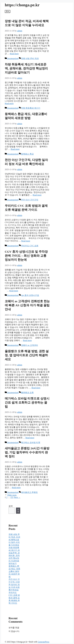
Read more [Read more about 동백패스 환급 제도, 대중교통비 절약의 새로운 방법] (15, 149)
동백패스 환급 (27, 154)
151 (12, 497)
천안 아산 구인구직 (30, 200)
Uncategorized (13, 58)
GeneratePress (43, 642)
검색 (11, 506)
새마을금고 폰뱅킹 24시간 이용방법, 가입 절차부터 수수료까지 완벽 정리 (27, 452)
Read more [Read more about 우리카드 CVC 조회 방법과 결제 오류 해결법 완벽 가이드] (26, 241)
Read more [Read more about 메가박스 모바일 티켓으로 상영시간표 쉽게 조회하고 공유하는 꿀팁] (30, 438)
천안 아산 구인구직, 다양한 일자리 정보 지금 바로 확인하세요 (14, 585)
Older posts (12, 495)
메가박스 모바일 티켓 (31, 442)
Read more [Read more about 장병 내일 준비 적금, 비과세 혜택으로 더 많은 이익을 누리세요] (14, 54)
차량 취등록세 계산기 (31, 108)
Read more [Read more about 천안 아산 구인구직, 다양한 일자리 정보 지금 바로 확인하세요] (37, 195)
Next (17, 497)
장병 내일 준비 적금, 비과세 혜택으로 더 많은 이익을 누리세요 (14, 540)
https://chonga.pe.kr (22, 5)
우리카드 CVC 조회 (30, 246)
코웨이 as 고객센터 (29, 345)
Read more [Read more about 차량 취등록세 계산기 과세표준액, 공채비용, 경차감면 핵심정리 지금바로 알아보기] (9, 103)
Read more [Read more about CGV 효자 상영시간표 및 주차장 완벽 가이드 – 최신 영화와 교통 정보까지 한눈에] (14, 291)
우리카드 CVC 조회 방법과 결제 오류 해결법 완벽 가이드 (14, 598)
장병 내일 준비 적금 (30, 58)
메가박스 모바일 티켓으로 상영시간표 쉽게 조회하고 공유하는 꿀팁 (27, 403)
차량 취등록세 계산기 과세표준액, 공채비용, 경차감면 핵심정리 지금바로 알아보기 (26, 68)
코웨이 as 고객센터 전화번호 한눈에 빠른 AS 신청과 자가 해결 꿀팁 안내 (27, 305)
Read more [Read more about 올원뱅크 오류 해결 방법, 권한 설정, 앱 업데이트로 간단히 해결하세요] (36, 388)
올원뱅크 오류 (27, 393)
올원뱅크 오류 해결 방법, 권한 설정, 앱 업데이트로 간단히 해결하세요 (27, 355)
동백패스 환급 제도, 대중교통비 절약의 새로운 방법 (14, 571)
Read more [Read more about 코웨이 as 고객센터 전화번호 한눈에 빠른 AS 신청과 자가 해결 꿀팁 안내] (27, 340)
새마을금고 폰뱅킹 (29, 492)
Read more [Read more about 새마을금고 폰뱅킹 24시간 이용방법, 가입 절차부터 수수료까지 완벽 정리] (16, 488)
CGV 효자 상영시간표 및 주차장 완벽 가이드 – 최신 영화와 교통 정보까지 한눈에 (26, 256)
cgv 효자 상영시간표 (30, 295)
